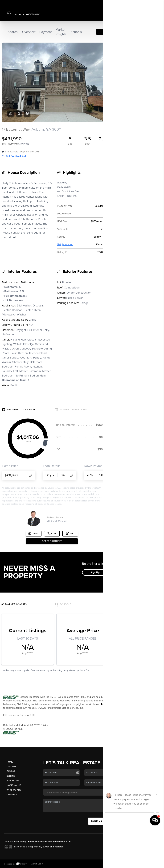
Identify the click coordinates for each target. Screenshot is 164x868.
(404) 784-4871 (146, 793)
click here (106, 704)
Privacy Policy (115, 864)
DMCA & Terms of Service (137, 864)
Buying (11, 771)
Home (10, 762)
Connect (12, 795)
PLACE (67, 842)
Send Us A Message (104, 821)
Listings (11, 767)
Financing (13, 781)
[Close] (157, 833)
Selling (11, 776)
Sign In (152, 3)
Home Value (14, 785)
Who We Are (14, 790)
